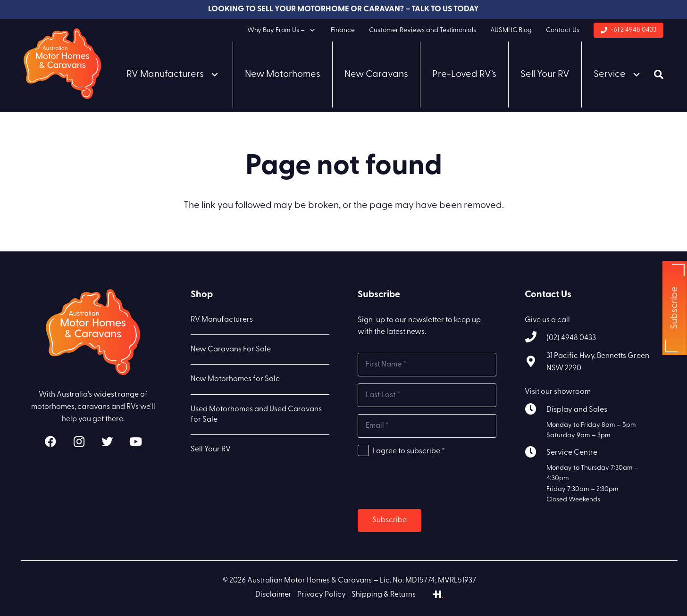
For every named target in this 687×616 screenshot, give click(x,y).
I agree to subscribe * (409, 451)
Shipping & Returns (384, 595)
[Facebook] (50, 441)
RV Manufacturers (222, 320)
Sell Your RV (211, 450)
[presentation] (429, 483)
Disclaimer (273, 595)
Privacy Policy (322, 595)
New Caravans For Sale (231, 350)
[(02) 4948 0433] (536, 338)
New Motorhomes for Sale (235, 379)
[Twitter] (107, 441)
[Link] (63, 64)
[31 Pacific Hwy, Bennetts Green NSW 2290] (536, 363)
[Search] (659, 75)
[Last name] (427, 395)
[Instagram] (79, 441)
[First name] (427, 365)
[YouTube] (135, 441)
